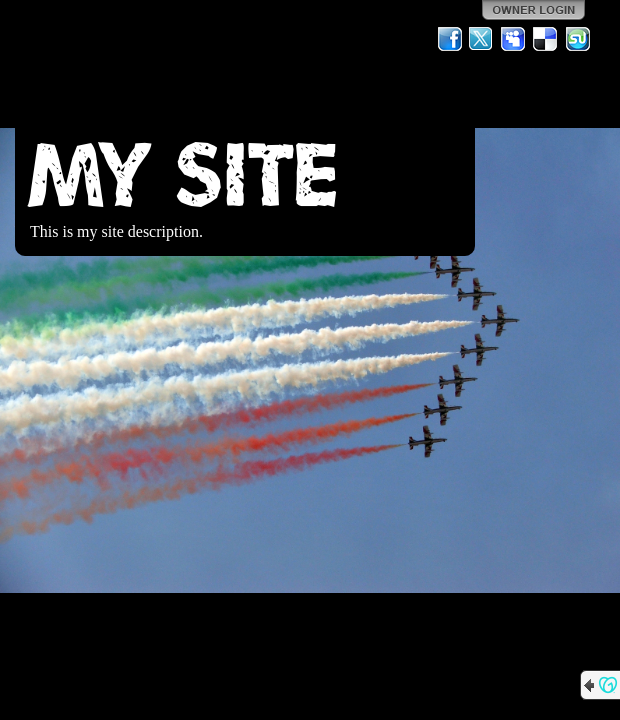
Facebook (450, 39)
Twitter (482, 39)
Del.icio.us (546, 39)
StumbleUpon (578, 39)
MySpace (514, 39)
